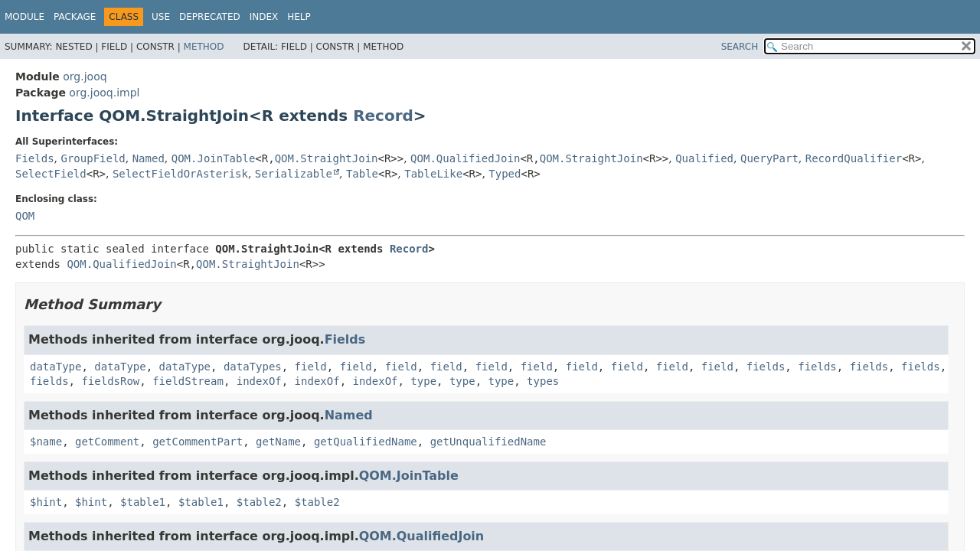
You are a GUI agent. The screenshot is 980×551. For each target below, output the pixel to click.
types (543, 381)
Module (24, 17)
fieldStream (188, 381)
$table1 (143, 502)
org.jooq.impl (104, 93)
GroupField (93, 158)
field (311, 367)
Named (149, 158)
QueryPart (769, 158)
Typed (505, 174)
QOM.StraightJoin (327, 158)
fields (766, 367)
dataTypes (253, 367)
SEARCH (740, 47)
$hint (46, 502)
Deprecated (210, 17)
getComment (107, 442)
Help (299, 17)
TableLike (433, 174)
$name (46, 442)
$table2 (259, 502)
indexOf (259, 381)
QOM (25, 216)
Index (264, 17)
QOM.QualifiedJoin (465, 158)
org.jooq (85, 77)
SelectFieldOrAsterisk (180, 174)
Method (204, 47)
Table (362, 174)
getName (278, 442)
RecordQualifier (854, 158)
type (423, 381)
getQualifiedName (366, 442)
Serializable (294, 174)
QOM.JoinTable (214, 158)
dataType (56, 367)
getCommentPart (198, 442)
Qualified (704, 158)
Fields (35, 158)
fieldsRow (110, 381)
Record (383, 116)
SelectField (51, 174)
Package (75, 17)
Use (161, 17)
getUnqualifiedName (488, 442)
